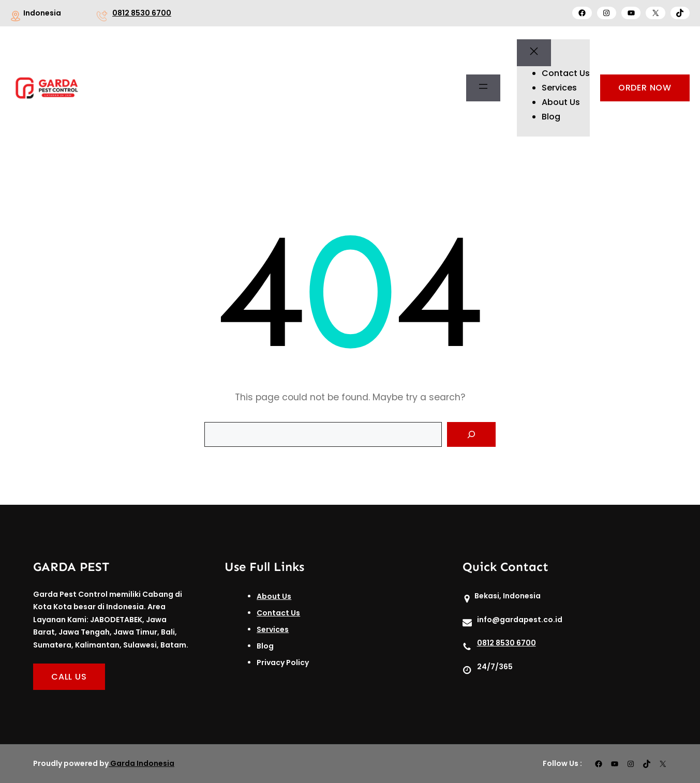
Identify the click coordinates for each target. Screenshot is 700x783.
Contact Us (278, 613)
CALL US (69, 677)
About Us (274, 596)
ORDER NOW (645, 88)
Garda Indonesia (142, 763)
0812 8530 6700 (142, 13)
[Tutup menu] (534, 53)
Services (273, 629)
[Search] (471, 434)
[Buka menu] (483, 88)
